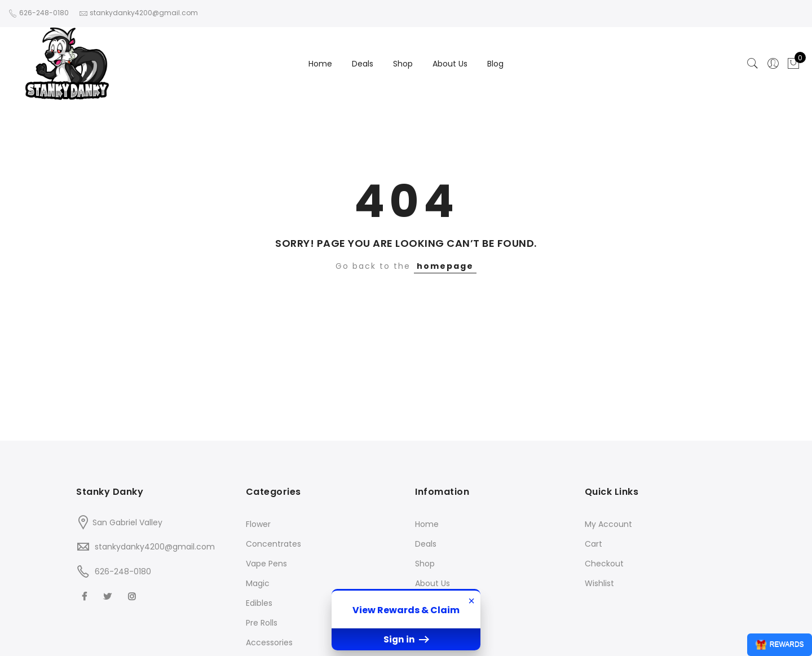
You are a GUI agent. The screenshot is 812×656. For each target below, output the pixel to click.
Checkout (604, 564)
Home (320, 64)
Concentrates (273, 544)
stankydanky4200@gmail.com (155, 547)
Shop (403, 64)
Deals (363, 64)
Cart (593, 544)
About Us (450, 64)
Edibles (259, 603)
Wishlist (599, 583)
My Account (608, 524)
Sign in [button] (406, 639)
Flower (258, 524)
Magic (258, 583)
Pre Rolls (262, 623)
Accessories (269, 642)
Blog (495, 64)
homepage (445, 266)
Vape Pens (266, 564)
